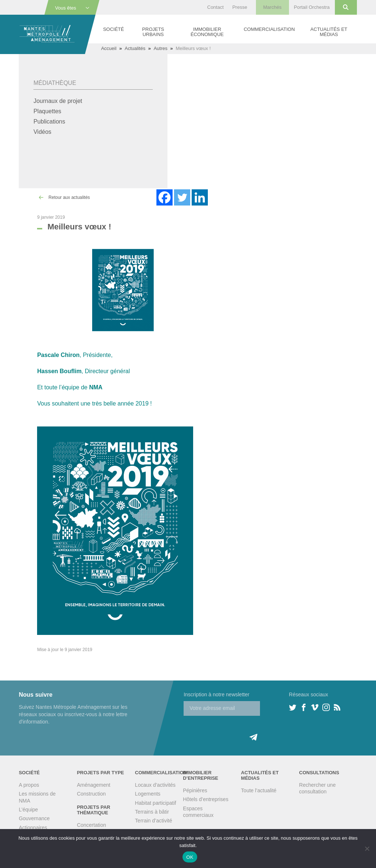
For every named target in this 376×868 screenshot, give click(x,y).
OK (190, 857)
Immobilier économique (207, 32)
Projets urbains (153, 32)
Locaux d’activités (156, 785)
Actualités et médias (329, 32)
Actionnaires (33, 828)
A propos (29, 785)
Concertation (91, 825)
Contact (215, 7)
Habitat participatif (156, 803)
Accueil (109, 48)
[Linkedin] (200, 197)
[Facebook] (164, 197)
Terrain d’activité (154, 821)
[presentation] (239, 730)
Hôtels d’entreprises (206, 799)
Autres (160, 48)
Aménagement (93, 785)
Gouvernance (34, 818)
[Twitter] (182, 197)
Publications (49, 122)
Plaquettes (47, 111)
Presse (240, 7)
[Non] (367, 849)
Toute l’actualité (259, 790)
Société (114, 29)
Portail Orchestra (312, 7)
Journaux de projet (58, 101)
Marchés (272, 7)
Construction (91, 794)
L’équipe (28, 810)
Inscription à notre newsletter (216, 694)
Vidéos (42, 132)
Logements (148, 794)
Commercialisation (269, 29)
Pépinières (195, 790)
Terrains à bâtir (152, 812)
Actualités (135, 48)
